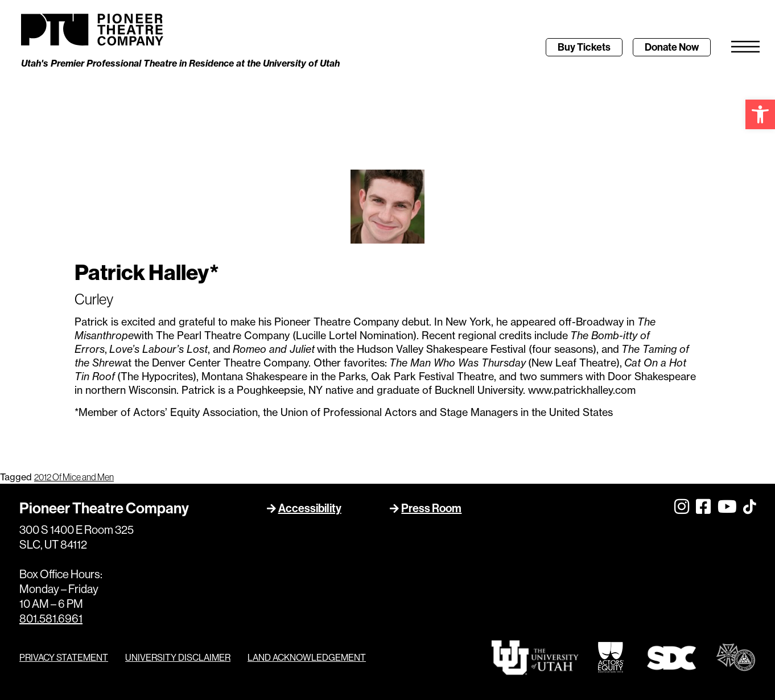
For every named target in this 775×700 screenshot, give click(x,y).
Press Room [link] (431, 508)
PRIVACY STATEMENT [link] (64, 658)
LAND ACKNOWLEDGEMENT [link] (307, 658)
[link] (760, 114)
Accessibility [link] (310, 508)
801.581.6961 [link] (51, 619)
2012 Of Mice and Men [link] (74, 477)
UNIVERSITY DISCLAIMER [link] (178, 658)
